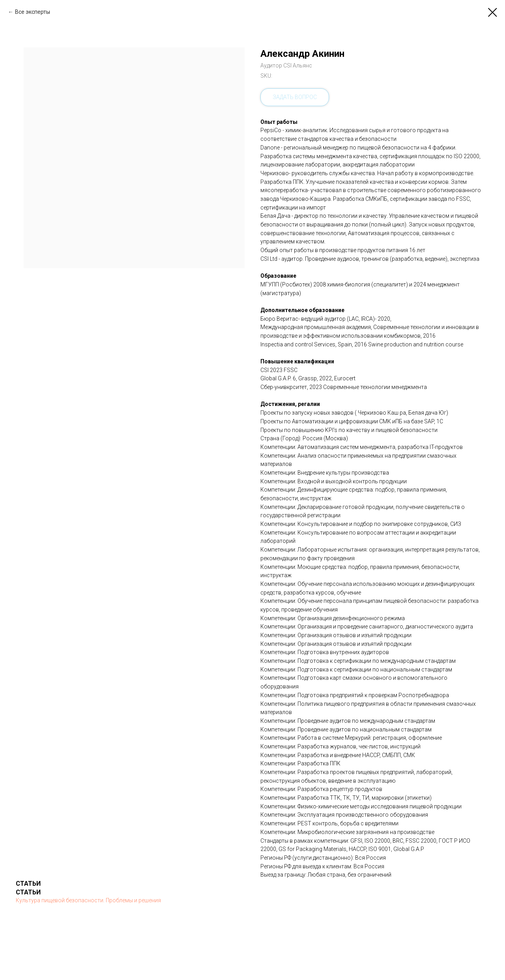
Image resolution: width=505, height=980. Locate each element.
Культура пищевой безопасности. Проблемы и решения (88, 900)
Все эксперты (33, 12)
